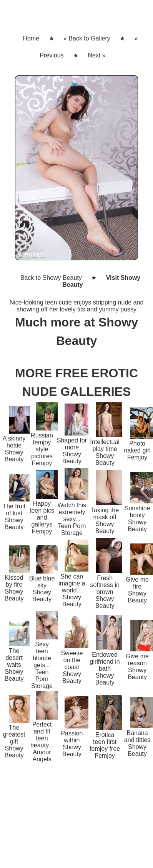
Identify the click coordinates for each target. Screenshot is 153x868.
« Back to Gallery (87, 38)
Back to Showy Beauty (51, 278)
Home (31, 38)
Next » (96, 55)
